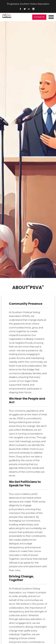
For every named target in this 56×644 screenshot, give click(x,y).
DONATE (39, 17)
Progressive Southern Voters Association (28, 4)
